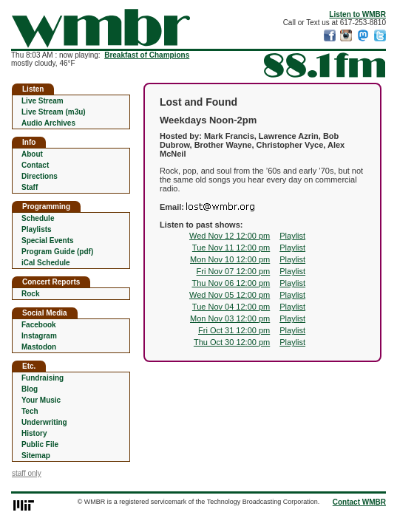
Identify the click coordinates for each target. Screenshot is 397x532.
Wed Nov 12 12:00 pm (230, 236)
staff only (27, 473)
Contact (35, 165)
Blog (30, 389)
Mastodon (39, 347)
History (34, 433)
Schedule (38, 218)
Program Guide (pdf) (57, 252)
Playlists (37, 229)
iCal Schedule (46, 263)
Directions (40, 176)
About (32, 154)
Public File (40, 444)
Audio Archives (48, 123)
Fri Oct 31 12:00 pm (234, 330)
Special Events (48, 241)
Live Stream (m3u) (54, 112)
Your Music (41, 400)
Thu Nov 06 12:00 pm (231, 283)
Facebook (39, 325)
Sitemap (36, 456)
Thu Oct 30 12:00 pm (232, 342)
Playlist (292, 236)
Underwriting (44, 422)
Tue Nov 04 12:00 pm (231, 307)
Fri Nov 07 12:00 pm (234, 271)
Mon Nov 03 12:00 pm (230, 318)
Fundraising (43, 378)
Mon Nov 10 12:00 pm (230, 259)
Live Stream (43, 101)
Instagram (39, 336)
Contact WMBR (359, 502)
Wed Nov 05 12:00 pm (230, 295)
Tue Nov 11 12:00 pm (231, 248)
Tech (30, 411)
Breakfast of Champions (147, 55)
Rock (30, 294)
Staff (30, 187)
